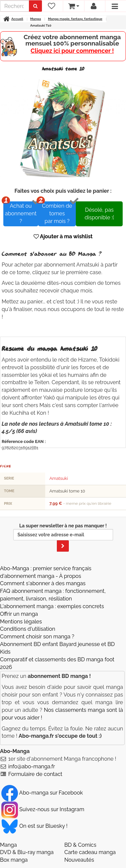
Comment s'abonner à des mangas (43, 583)
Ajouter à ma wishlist (63, 236)
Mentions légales (21, 622)
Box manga (14, 860)
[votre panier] (73, 6)
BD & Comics (80, 845)
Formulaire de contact (35, 774)
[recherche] (15, 6)
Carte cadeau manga (90, 852)
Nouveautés (79, 860)
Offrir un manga (19, 614)
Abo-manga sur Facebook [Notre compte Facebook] (42, 793)
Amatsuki (59, 478)
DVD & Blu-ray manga (27, 852)
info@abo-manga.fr (32, 766)
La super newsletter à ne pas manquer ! (63, 537)
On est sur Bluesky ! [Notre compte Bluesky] (34, 826)
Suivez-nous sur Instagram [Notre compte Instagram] (43, 809)
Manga (8, 845)
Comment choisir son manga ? (37, 637)
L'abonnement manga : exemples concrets (52, 606)
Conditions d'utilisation (28, 629)
